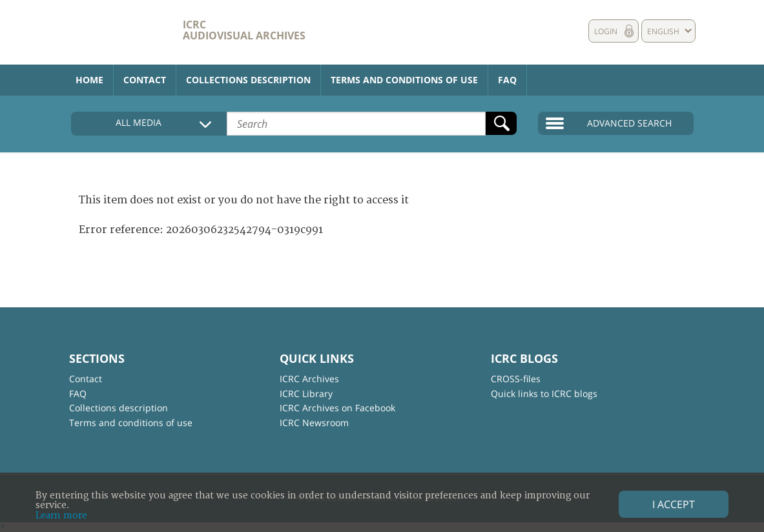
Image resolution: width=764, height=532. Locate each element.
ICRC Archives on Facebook (337, 408)
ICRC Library (306, 394)
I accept (674, 504)
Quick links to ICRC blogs (544, 394)
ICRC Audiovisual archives (244, 30)
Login (606, 31)
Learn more (61, 516)
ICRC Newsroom (314, 423)
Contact (145, 80)
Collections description (248, 80)
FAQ (507, 80)
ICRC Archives (309, 379)
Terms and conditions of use (404, 80)
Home (89, 80)
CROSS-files (516, 379)
